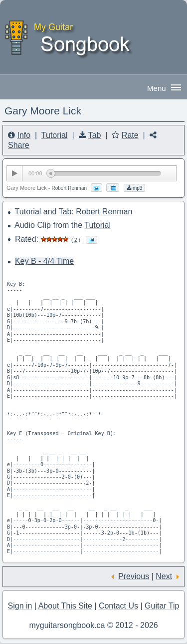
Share (19, 145)
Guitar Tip (162, 606)
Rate (130, 135)
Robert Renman (104, 212)
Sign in (20, 606)
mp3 (134, 188)
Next (164, 576)
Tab (95, 135)
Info (24, 135)
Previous (134, 576)
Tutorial (55, 135)
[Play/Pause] (14, 173)
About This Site (65, 606)
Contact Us (118, 606)
